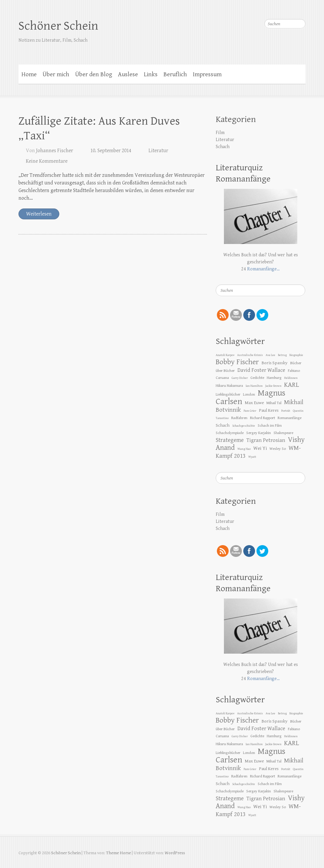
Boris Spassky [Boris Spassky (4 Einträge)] (275, 363)
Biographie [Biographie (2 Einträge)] (296, 355)
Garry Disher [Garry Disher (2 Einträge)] (240, 378)
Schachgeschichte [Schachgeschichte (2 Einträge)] (244, 426)
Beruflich (175, 74)
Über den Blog (94, 74)
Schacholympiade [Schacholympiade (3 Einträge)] (230, 433)
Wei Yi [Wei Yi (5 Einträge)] (260, 448)
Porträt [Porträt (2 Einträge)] (286, 411)
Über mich (56, 74)
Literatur (158, 151)
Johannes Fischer (55, 151)
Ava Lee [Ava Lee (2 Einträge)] (270, 355)
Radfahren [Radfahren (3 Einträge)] (239, 418)
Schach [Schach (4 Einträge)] (223, 425)
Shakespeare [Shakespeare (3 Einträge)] (283, 433)
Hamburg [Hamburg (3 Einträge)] (274, 378)
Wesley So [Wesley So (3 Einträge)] (278, 449)
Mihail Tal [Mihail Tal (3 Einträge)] (274, 403)
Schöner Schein (58, 26)
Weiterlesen (39, 214)
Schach (223, 147)
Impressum (207, 74)
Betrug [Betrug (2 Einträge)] (282, 355)
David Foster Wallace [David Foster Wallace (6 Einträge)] (261, 370)
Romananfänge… (263, 269)
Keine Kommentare (47, 161)
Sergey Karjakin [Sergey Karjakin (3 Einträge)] (259, 433)
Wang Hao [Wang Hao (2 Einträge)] (244, 449)
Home (29, 74)
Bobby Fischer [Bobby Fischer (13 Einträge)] (237, 362)
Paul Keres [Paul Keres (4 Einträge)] (269, 410)
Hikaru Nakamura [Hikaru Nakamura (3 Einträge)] (229, 386)
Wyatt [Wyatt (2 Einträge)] (252, 457)
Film (220, 133)
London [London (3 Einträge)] (249, 394)
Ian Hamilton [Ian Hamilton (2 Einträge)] (254, 386)
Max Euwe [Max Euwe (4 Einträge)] (254, 403)
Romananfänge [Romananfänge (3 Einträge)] (290, 418)
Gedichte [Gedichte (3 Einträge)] (257, 378)
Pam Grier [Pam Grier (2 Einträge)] (250, 411)
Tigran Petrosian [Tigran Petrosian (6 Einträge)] (266, 440)
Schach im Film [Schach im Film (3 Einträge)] (270, 425)
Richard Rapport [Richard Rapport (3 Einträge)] (263, 418)
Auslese (128, 74)
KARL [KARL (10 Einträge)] (292, 385)
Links (151, 74)
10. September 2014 (111, 151)
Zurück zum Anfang (316, 860)
